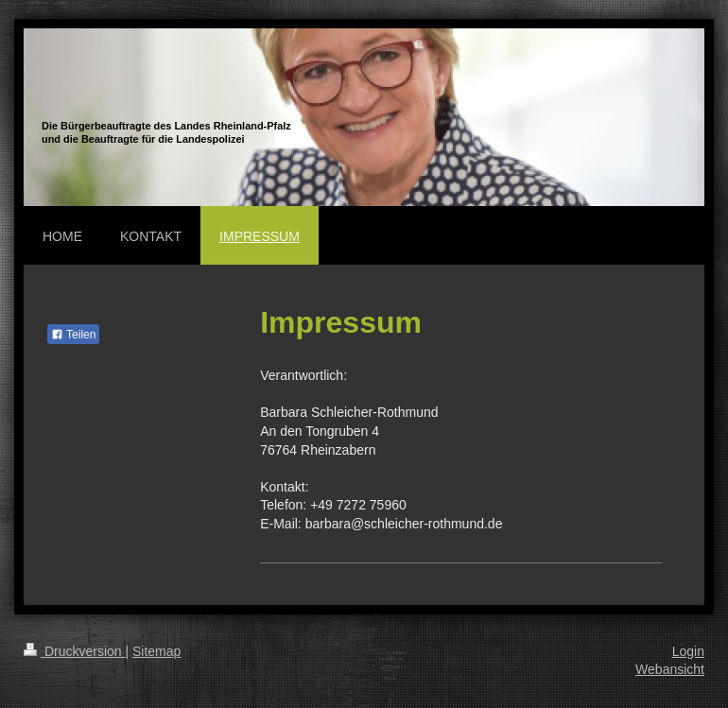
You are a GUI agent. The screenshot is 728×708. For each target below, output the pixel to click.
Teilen (73, 335)
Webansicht (670, 669)
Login (688, 651)
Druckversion (74, 651)
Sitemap (156, 651)
